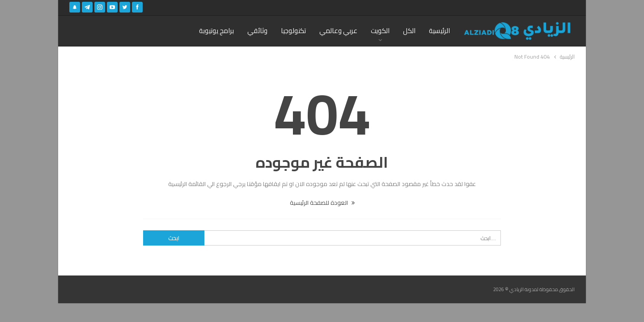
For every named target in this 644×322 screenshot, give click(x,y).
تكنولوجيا (293, 31)
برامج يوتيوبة (216, 31)
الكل (409, 31)
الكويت (380, 31)
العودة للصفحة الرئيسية (322, 203)
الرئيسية (439, 31)
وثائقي (257, 31)
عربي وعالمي (338, 31)
